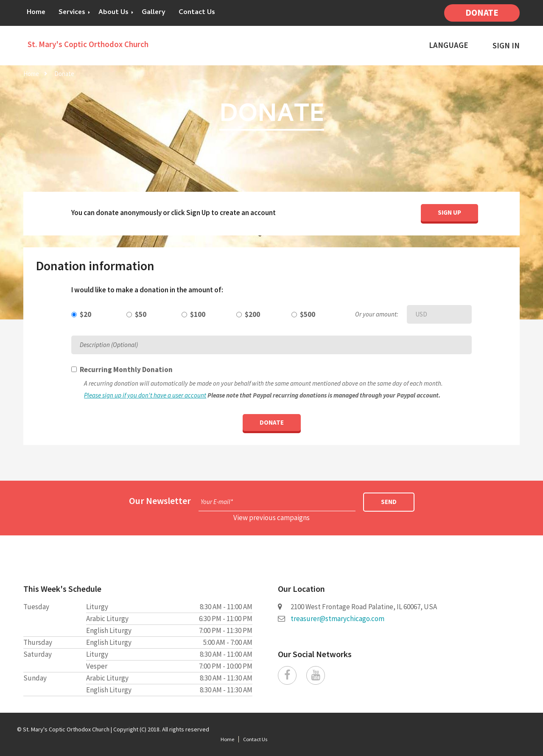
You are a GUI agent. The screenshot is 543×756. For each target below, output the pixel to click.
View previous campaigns (271, 518)
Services (72, 13)
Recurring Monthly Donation (126, 370)
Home (36, 13)
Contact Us (197, 13)
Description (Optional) (109, 345)
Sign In (506, 46)
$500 (308, 314)
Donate (482, 13)
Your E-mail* (217, 502)
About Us (113, 13)
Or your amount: (377, 314)
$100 (198, 314)
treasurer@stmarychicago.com (337, 619)
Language (449, 45)
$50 (141, 314)
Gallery (154, 13)
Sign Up (449, 212)
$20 (85, 314)
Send (389, 502)
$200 (252, 314)
